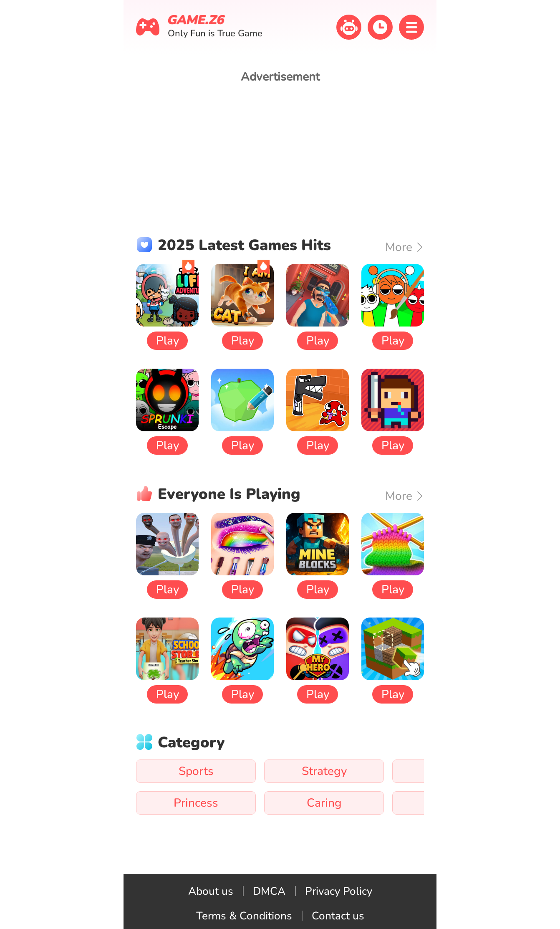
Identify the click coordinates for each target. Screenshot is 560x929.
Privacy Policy (339, 891)
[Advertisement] (280, 152)
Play (168, 341)
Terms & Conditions (244, 916)
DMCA (269, 891)
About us (211, 891)
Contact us (338, 916)
